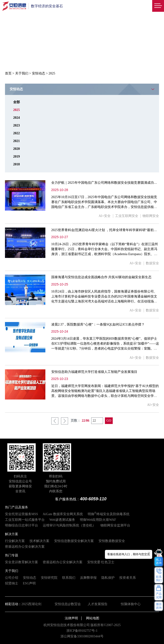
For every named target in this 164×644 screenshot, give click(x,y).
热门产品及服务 (17, 507)
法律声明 (71, 618)
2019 (17, 157)
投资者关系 (128, 578)
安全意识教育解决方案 (22, 562)
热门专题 (12, 555)
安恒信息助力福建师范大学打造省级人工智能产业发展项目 (94, 372)
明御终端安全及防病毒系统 (109, 514)
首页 (8, 73)
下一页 (65, 421)
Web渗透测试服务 (62, 520)
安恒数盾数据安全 (112, 541)
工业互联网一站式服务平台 (25, 520)
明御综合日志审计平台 (22, 525)
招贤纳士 (12, 583)
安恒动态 (39, 73)
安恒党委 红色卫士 (101, 562)
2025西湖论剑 (31, 604)
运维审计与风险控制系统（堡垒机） (69, 525)
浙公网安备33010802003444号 (82, 636)
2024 (17, 118)
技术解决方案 (39, 541)
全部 (17, 102)
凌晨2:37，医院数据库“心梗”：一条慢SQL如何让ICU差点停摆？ (98, 324)
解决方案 (12, 534)
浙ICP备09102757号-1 (82, 631)
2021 (17, 141)
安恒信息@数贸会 (68, 604)
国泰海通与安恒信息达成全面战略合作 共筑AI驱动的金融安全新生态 (101, 277)
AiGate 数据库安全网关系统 (63, 514)
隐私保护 (108, 578)
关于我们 (22, 73)
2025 (17, 110)
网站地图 (93, 618)
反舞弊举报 (88, 578)
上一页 (55, 421)
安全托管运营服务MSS (22, 514)
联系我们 (69, 578)
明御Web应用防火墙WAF (98, 520)
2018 (17, 164)
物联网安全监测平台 (115, 525)
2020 (17, 149)
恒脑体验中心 (131, 604)
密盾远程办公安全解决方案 (25, 547)
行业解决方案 (15, 541)
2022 (17, 133)
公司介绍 (12, 578)
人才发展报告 (98, 604)
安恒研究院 (49, 578)
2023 (17, 125)
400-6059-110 (93, 499)
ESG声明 (29, 583)
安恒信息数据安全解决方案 (74, 541)
